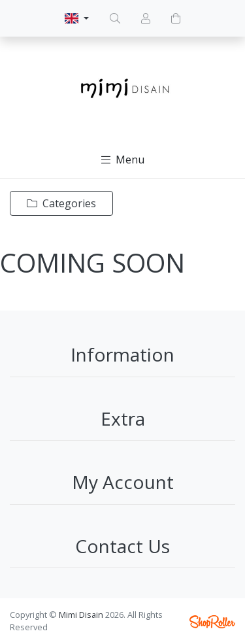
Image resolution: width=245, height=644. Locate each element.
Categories (61, 203)
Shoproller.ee (212, 622)
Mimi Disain (81, 615)
